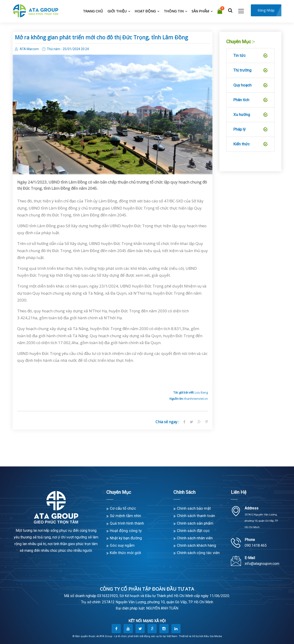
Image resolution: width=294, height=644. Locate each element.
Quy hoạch (250, 85)
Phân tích (250, 100)
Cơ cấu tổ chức (123, 508)
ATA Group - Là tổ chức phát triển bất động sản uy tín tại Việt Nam (138, 636)
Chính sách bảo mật (194, 508)
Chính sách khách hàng (196, 545)
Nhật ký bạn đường (126, 538)
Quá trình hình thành (127, 523)
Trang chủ (93, 11)
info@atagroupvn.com (262, 564)
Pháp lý (250, 129)
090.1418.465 (256, 545)
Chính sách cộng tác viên (198, 553)
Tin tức (250, 56)
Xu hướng (250, 115)
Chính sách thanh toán (196, 516)
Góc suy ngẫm (122, 545)
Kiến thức (250, 144)
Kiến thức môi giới (125, 553)
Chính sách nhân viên (195, 538)
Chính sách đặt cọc (193, 531)
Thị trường (250, 70)
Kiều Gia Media (213, 636)
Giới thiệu (117, 11)
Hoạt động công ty (126, 531)
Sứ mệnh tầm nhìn (125, 516)
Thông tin (174, 11)
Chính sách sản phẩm (195, 523)
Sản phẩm (200, 11)
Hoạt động (145, 11)
